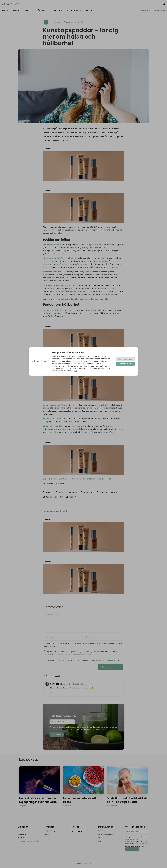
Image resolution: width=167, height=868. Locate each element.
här (76, 371)
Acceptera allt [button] (125, 364)
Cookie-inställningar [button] (125, 359)
